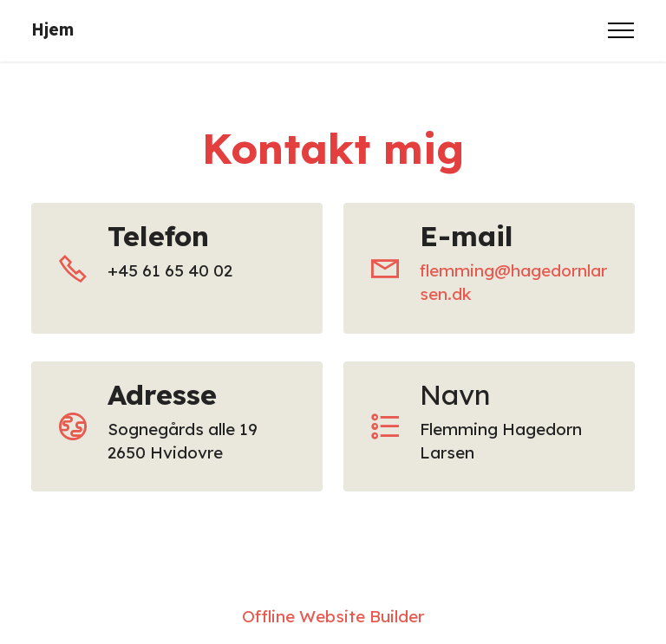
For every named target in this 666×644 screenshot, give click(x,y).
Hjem (52, 30)
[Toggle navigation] (621, 30)
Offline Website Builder (333, 617)
